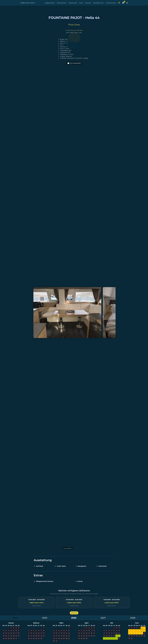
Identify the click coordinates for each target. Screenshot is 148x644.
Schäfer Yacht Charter (27, 3)
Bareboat (74, 613)
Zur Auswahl (74, 63)
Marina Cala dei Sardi (77, 30)
